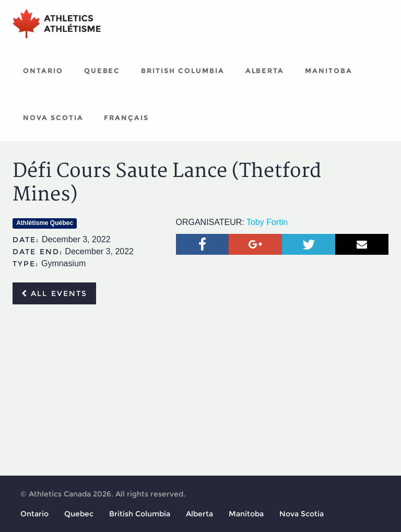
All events (54, 293)
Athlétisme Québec (45, 223)
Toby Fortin (267, 222)
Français (126, 117)
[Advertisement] (200, 391)
